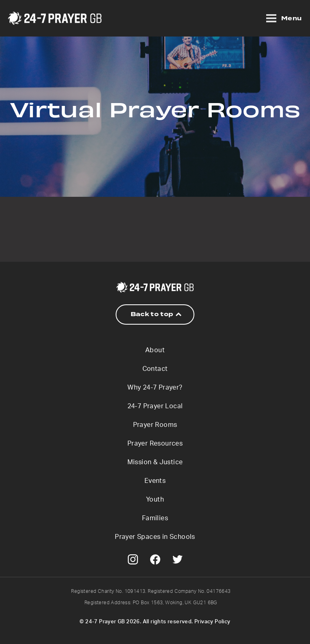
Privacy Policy (212, 622)
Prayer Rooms (155, 425)
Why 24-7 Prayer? (155, 388)
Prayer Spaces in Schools (155, 537)
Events (155, 481)
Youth (155, 500)
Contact (155, 369)
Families (155, 518)
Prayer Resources (155, 444)
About (155, 350)
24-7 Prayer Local (155, 406)
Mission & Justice (155, 462)
